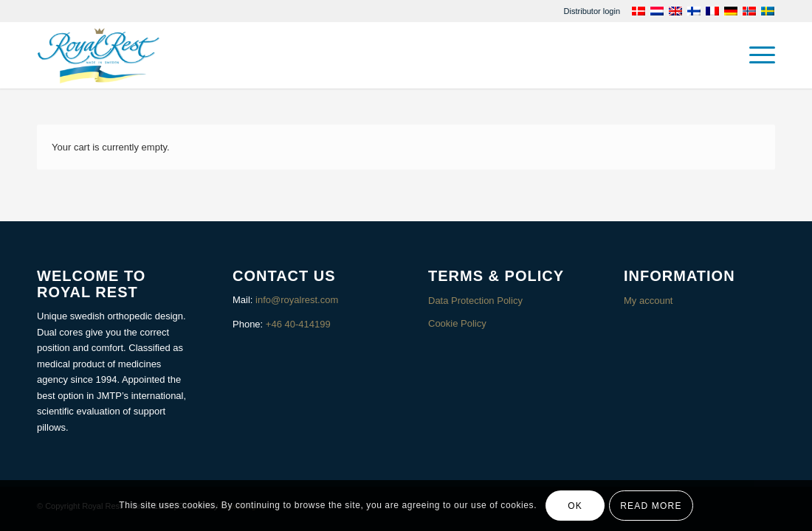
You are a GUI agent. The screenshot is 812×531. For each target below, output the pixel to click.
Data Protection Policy (475, 301)
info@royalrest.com (297, 300)
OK (575, 506)
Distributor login (592, 11)
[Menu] (757, 55)
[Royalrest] (99, 55)
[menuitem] (592, 11)
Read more (651, 506)
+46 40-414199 (298, 324)
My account (648, 301)
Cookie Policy (457, 323)
